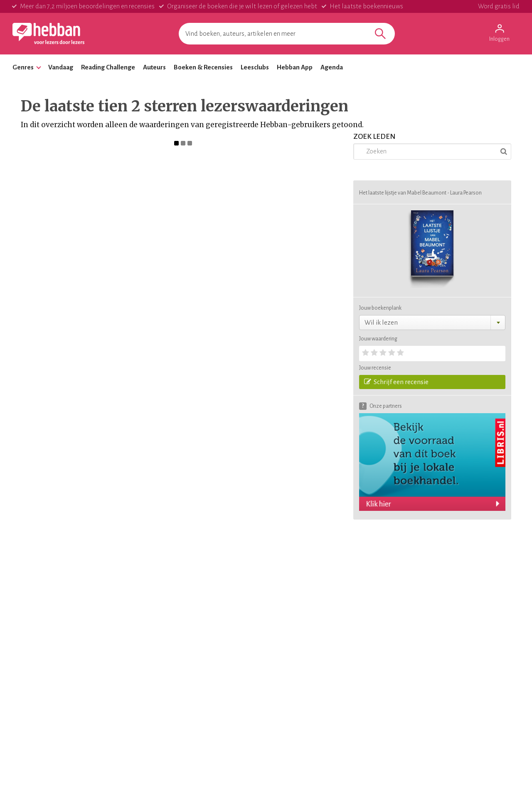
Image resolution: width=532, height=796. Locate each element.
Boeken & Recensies (203, 67)
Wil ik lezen (381, 322)
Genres (23, 67)
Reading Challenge (108, 67)
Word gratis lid (499, 6)
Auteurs (154, 67)
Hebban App (295, 67)
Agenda (332, 67)
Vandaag (61, 67)
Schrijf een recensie (396, 382)
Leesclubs (255, 67)
